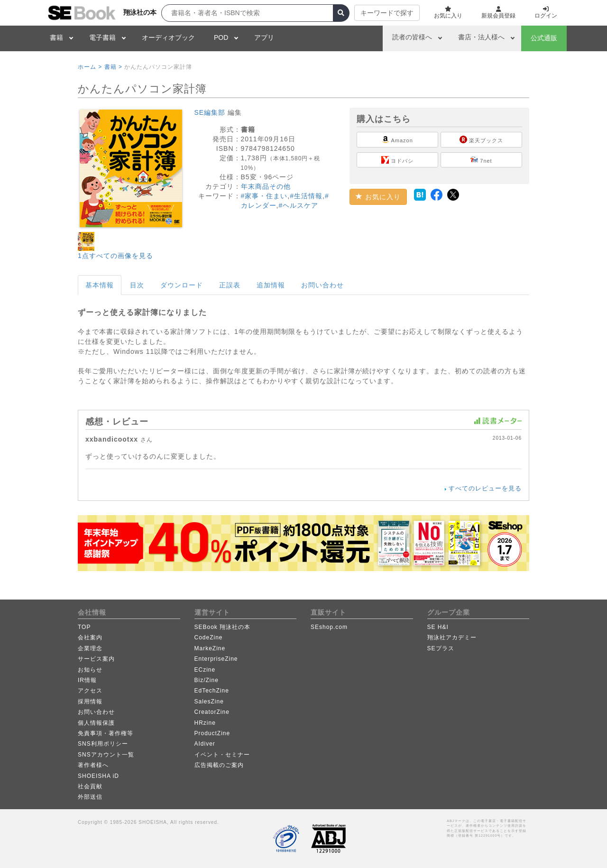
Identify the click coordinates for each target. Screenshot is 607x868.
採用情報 (90, 702)
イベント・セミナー (222, 755)
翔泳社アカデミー (452, 637)
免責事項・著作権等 (106, 733)
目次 (137, 285)
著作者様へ (93, 765)
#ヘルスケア (298, 205)
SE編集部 (210, 112)
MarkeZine (210, 648)
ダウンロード (182, 285)
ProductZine (212, 733)
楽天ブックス (481, 139)
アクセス (90, 691)
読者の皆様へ (412, 37)
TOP (84, 627)
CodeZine (209, 637)
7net (481, 160)
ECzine (205, 670)
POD (221, 37)
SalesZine (209, 702)
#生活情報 (306, 196)
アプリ (264, 37)
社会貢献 (90, 786)
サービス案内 (96, 659)
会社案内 (90, 637)
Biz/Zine (207, 680)
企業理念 (90, 648)
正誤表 (230, 285)
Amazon (397, 139)
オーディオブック (168, 37)
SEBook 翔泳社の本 (223, 627)
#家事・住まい (264, 196)
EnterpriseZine (216, 659)
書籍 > (113, 67)
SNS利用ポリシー (103, 744)
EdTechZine (212, 691)
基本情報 (100, 285)
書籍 (56, 37)
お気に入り (378, 197)
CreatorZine (212, 712)
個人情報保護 (96, 723)
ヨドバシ (397, 160)
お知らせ (90, 670)
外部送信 (90, 797)
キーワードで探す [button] (387, 13)
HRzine (205, 723)
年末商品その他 (266, 186)
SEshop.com (329, 627)
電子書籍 (102, 37)
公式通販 (544, 38)
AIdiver (205, 744)
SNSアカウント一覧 (106, 755)
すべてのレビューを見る (485, 488)
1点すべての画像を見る (115, 256)
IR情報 (87, 680)
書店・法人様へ (481, 37)
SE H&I (438, 627)
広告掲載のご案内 (219, 765)
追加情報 (271, 285)
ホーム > (90, 67)
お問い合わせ (322, 285)
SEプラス (441, 648)
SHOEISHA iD (98, 776)
